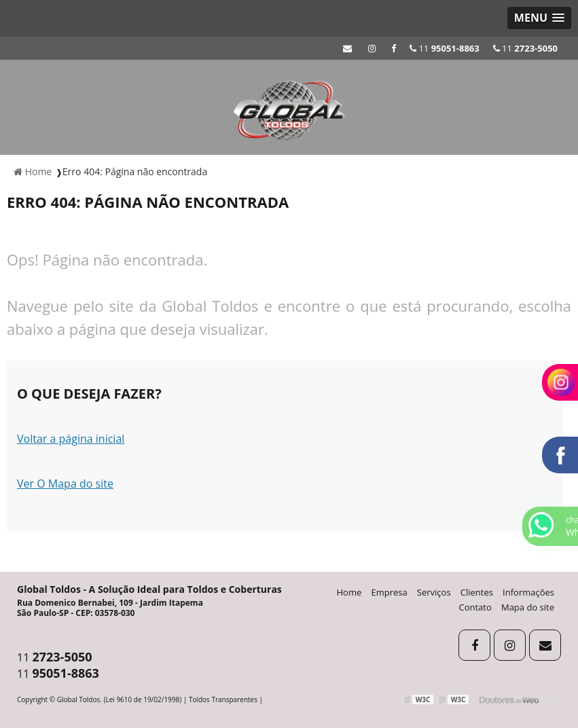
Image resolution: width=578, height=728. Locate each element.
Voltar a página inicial (71, 439)
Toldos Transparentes (223, 699)
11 (525, 48)
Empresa (389, 592)
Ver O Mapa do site (65, 484)
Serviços (434, 592)
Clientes (477, 592)
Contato (475, 607)
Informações (528, 592)
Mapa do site (528, 607)
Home (349, 592)
